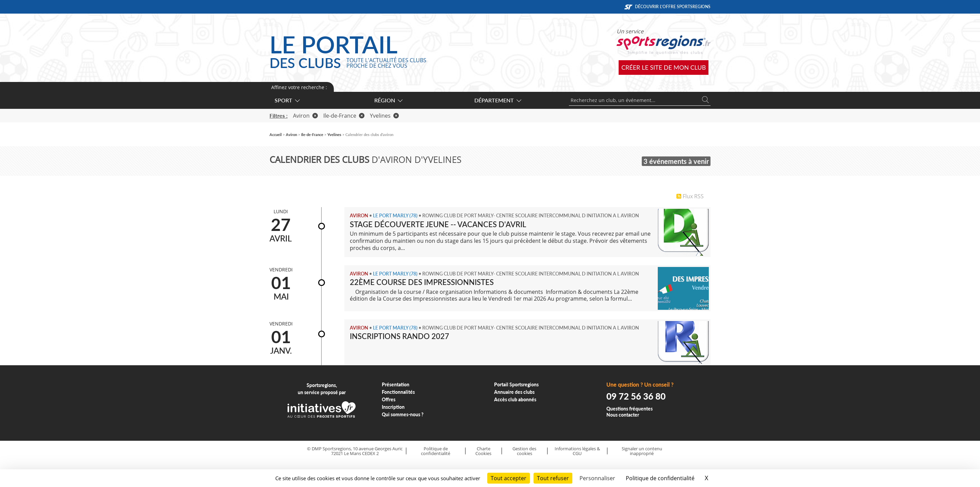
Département (497, 100)
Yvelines (384, 116)
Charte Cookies (483, 451)
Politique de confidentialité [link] (660, 478)
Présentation (396, 384)
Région (388, 100)
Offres (389, 399)
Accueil (276, 135)
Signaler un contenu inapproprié (642, 451)
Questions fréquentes (630, 409)
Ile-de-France (344, 116)
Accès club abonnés (515, 399)
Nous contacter (623, 415)
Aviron (305, 116)
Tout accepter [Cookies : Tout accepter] (509, 478)
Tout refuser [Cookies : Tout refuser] (553, 478)
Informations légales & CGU (577, 451)
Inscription (393, 407)
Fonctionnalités (398, 392)
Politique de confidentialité (436, 451)
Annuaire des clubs (514, 392)
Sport (287, 100)
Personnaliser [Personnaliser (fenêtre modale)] (597, 478)
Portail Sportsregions (516, 384)
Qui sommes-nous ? (403, 414)
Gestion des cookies (524, 451)
